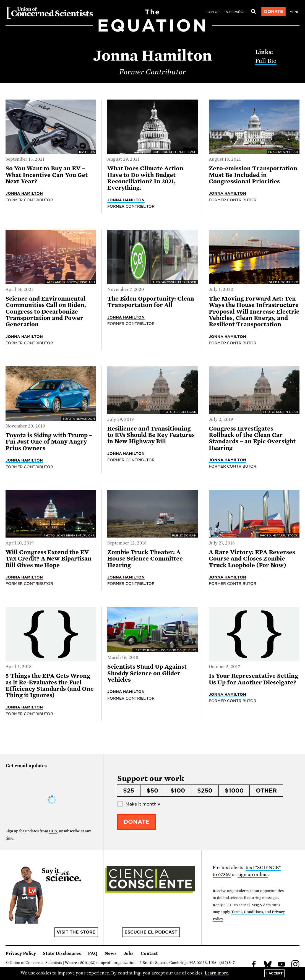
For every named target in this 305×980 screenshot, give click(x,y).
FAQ (93, 953)
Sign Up (213, 12)
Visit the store (76, 932)
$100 (178, 791)
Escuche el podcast (151, 932)
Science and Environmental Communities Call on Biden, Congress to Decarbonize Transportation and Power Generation (46, 312)
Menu (294, 12)
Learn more (216, 973)
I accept (274, 973)
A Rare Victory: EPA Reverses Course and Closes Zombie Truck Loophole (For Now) (252, 559)
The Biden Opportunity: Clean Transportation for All (151, 302)
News (111, 953)
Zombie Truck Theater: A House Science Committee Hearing (145, 559)
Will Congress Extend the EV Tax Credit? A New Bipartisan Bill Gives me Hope (49, 559)
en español (234, 12)
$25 (129, 791)
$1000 (234, 791)
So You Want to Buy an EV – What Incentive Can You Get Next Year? (47, 175)
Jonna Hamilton (24, 193)
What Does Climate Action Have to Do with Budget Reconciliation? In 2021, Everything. (145, 178)
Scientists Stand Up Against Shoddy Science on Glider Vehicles (147, 673)
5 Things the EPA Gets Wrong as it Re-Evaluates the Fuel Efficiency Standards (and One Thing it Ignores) (50, 686)
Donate (274, 12)
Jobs (129, 953)
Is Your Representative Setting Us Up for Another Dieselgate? (253, 679)
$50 (152, 791)
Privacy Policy (21, 953)
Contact (149, 953)
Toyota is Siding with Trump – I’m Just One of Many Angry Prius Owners (49, 442)
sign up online (253, 875)
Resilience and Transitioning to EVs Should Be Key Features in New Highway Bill (151, 435)
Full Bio (266, 61)
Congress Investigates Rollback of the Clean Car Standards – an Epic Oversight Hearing (252, 438)
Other (266, 791)
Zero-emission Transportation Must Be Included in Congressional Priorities (253, 175)
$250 (205, 791)
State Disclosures (62, 953)
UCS (53, 831)
